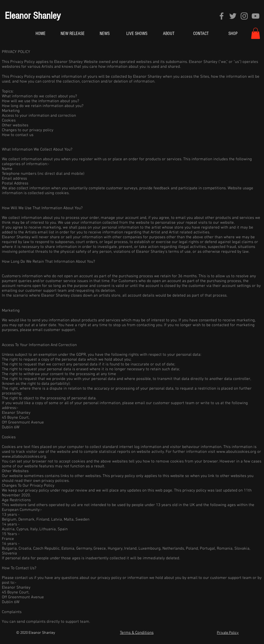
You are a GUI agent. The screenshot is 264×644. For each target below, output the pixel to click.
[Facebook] (222, 16)
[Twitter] (233, 16)
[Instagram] (244, 16)
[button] (256, 33)
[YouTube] (256, 16)
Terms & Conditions (137, 633)
